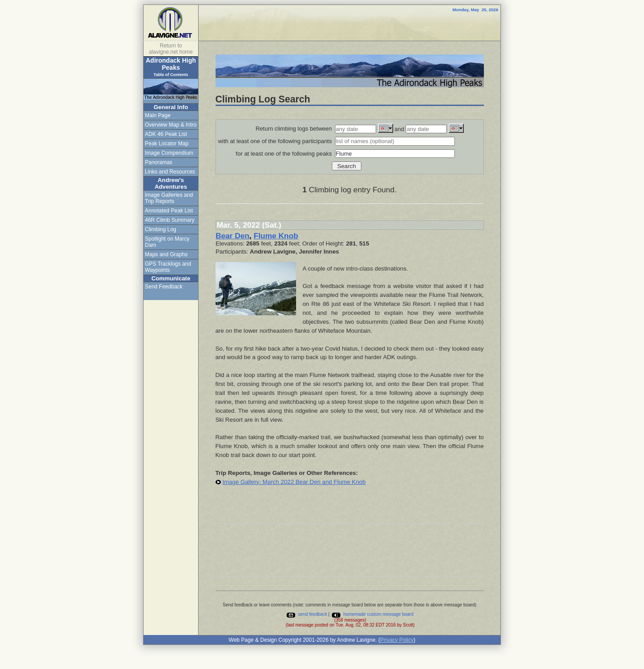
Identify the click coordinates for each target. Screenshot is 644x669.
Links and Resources (170, 172)
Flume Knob (276, 236)
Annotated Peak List (169, 211)
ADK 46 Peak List (166, 134)
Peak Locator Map (167, 144)
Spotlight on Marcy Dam (167, 242)
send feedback (307, 614)
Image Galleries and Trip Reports (169, 198)
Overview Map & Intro (171, 125)
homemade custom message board (372, 614)
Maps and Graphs (166, 254)
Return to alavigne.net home (171, 49)
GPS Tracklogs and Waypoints (168, 267)
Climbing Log (161, 229)
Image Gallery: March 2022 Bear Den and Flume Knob (294, 482)
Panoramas (159, 162)
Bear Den (233, 236)
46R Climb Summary (170, 220)
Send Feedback (164, 287)
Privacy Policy (397, 640)
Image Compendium (169, 153)
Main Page (158, 115)
